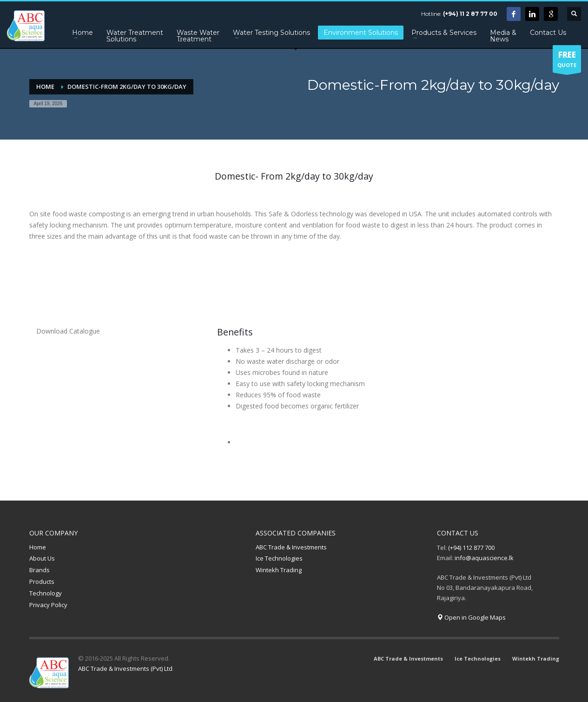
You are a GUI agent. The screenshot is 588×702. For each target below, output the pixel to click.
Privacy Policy (48, 605)
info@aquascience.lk (484, 558)
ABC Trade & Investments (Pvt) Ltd (125, 669)
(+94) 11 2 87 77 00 (470, 14)
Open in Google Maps (471, 617)
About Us (42, 558)
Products (42, 582)
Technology (46, 593)
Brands (40, 570)
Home (38, 547)
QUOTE (567, 61)
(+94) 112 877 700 (471, 548)
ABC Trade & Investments (291, 547)
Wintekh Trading (279, 570)
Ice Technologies (279, 558)
